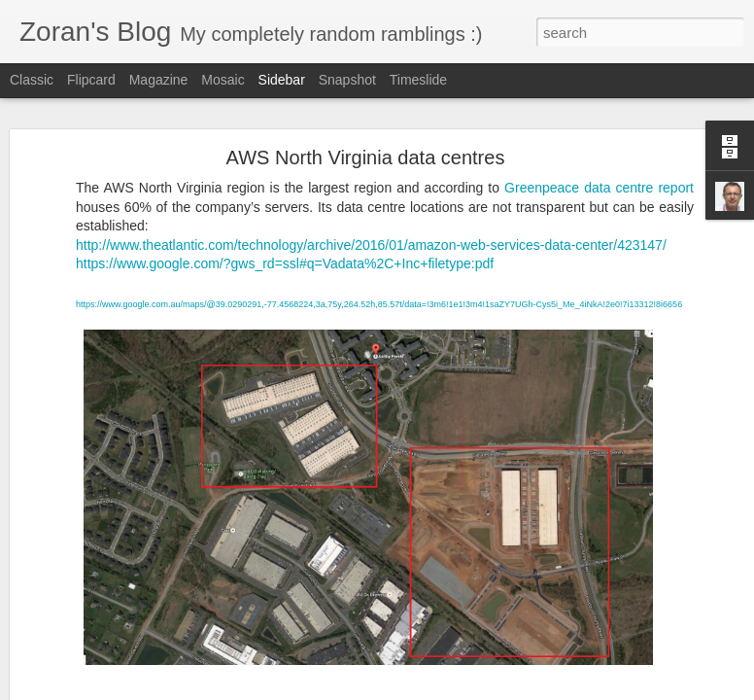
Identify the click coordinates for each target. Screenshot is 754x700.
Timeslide (418, 80)
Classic (32, 80)
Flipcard (91, 80)
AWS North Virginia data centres (366, 157)
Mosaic (223, 80)
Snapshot (347, 80)
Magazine (159, 80)
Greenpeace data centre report (599, 188)
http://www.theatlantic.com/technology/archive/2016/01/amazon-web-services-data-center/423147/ (371, 245)
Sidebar (282, 80)
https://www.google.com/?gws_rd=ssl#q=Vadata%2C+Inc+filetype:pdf (285, 263)
